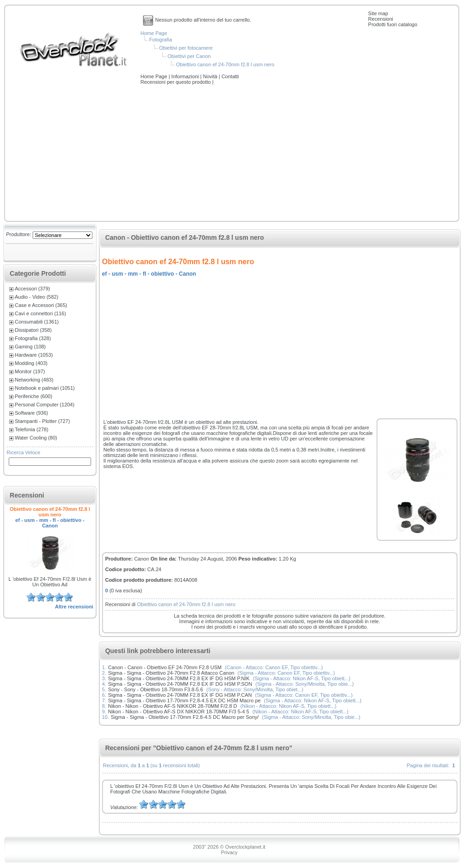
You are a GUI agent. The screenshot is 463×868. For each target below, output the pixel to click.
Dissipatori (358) (33, 330)
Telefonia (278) (31, 429)
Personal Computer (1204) (45, 405)
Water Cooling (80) (36, 438)
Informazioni (186, 76)
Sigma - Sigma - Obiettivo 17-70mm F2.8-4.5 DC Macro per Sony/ (185, 717)
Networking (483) (34, 380)
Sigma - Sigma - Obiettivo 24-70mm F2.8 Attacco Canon (171, 673)
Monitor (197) (30, 371)
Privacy (229, 852)
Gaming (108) (30, 347)
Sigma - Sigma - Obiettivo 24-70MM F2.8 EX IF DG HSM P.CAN (180, 695)
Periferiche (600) (33, 396)
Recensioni (381, 19)
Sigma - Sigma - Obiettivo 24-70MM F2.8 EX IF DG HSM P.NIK (179, 678)
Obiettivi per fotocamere (186, 48)
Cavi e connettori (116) (40, 313)
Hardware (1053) (34, 355)
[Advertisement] (232, 154)
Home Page (154, 33)
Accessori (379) (32, 289)
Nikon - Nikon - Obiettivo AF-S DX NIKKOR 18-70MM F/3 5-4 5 (179, 712)
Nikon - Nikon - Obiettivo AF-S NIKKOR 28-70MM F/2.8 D (173, 706)
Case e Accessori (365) (41, 305)
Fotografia (161, 40)
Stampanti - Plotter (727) (42, 421)
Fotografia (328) (33, 338)
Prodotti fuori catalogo (393, 24)
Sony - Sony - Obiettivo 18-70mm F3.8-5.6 (156, 689)
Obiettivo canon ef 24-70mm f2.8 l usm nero (225, 64)
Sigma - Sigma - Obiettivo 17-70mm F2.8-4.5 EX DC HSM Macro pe (184, 700)
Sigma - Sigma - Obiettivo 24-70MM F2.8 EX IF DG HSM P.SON (180, 684)
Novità (211, 76)
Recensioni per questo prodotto (177, 82)
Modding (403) (31, 363)
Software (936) (31, 413)
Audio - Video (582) (37, 297)
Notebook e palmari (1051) (45, 388)
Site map (378, 13)
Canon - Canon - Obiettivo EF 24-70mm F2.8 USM (165, 667)
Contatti (230, 76)
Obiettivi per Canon (189, 56)
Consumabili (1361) (37, 322)
